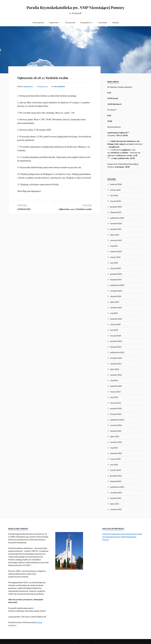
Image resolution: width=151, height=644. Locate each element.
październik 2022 (117, 420)
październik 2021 (117, 487)
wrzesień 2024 (116, 291)
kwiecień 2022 (116, 453)
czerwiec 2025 (116, 240)
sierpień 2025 (116, 229)
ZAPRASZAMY (24, 216)
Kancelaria (103, 22)
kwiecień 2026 (116, 184)
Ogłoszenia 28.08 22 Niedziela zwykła (53, 80)
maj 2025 (114, 246)
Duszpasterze (86, 22)
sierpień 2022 (116, 431)
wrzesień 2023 (116, 358)
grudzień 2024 (116, 274)
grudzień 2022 (116, 408)
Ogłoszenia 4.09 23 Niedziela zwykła (75, 216)
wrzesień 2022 (116, 425)
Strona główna (38, 22)
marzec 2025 (115, 257)
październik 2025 (117, 218)
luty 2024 (114, 330)
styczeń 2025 (116, 268)
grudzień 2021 (116, 476)
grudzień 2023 (116, 341)
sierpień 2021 (116, 498)
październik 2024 (117, 285)
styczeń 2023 (116, 403)
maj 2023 (114, 380)
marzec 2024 (115, 324)
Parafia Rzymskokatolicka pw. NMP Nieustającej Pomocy (75, 7)
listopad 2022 (116, 414)
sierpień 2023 (116, 364)
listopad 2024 (116, 279)
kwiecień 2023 (116, 386)
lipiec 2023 (115, 369)
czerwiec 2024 (116, 307)
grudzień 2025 (116, 207)
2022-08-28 (44, 93)
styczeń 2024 (116, 336)
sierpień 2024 (116, 296)
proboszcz (28, 93)
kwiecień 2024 (116, 319)
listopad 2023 (116, 347)
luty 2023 (114, 397)
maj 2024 (114, 313)
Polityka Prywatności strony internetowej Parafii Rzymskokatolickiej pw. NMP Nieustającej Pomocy (122, 537)
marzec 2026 (115, 190)
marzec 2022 (115, 459)
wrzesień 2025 (116, 223)
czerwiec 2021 (116, 509)
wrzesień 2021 (116, 493)
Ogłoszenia (54, 22)
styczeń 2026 (116, 201)
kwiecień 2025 (116, 251)
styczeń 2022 (116, 470)
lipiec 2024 (115, 302)
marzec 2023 (115, 392)
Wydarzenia (70, 22)
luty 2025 (114, 263)
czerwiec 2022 (116, 442)
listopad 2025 (116, 212)
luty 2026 (114, 195)
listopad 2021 (116, 481)
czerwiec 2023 (116, 375)
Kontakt (115, 22)
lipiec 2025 (115, 235)
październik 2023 (117, 352)
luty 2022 (114, 465)
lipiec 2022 (115, 436)
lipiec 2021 (115, 504)
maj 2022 (114, 448)
